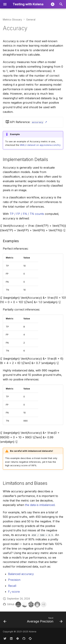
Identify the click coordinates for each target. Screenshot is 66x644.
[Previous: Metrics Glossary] (5, 621)
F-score (14, 592)
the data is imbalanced (40, 505)
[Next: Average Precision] (44, 621)
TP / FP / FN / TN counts (27, 214)
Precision (14, 580)
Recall (12, 586)
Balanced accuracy (21, 574)
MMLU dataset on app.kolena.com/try (40, 145)
